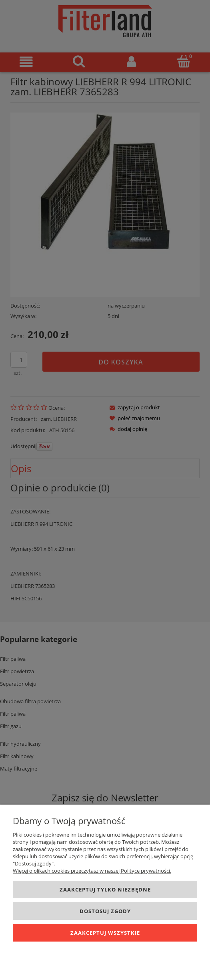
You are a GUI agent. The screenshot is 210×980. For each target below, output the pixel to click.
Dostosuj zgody (105, 911)
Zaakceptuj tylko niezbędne (105, 889)
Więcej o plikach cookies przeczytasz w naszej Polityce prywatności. (92, 871)
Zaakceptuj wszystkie (105, 933)
